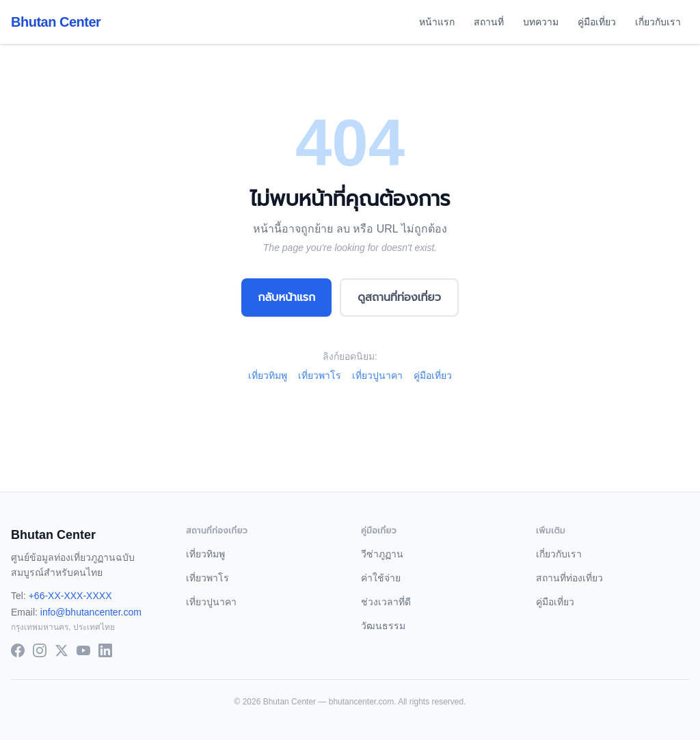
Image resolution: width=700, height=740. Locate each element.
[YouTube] (83, 650)
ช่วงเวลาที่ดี (386, 602)
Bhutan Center (56, 22)
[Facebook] (18, 650)
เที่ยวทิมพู (268, 375)
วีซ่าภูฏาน (382, 554)
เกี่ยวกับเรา (658, 22)
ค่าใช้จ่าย (381, 578)
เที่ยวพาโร (320, 375)
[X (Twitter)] (62, 650)
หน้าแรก (437, 22)
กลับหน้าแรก (286, 297)
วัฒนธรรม (383, 626)
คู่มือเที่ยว (597, 22)
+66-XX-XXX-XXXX (70, 596)
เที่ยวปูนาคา (377, 375)
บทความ (541, 22)
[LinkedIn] (105, 650)
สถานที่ (489, 22)
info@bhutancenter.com (91, 612)
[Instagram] (40, 650)
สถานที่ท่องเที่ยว (569, 578)
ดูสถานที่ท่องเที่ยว (399, 297)
